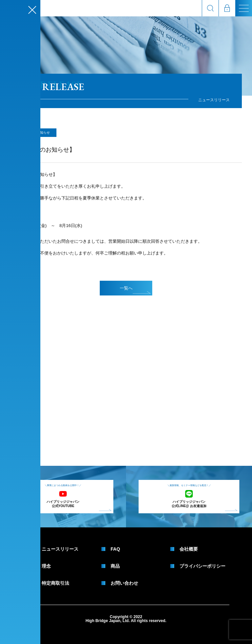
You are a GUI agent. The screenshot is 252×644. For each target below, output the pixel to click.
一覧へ (135, 290)
